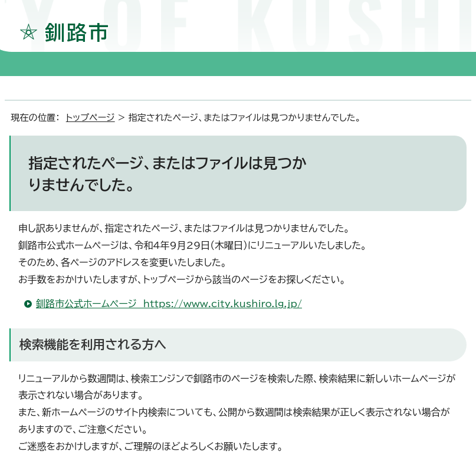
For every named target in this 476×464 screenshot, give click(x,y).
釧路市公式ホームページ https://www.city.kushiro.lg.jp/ (169, 304)
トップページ (91, 118)
